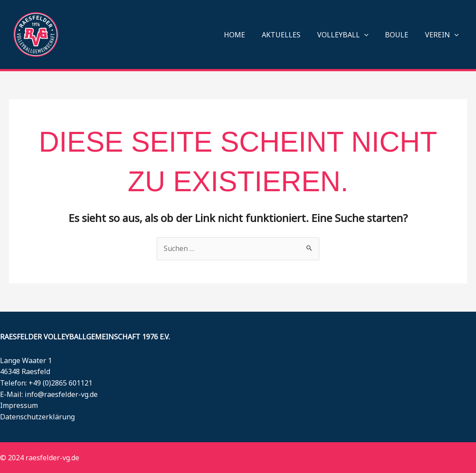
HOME (246, 35)
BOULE (401, 35)
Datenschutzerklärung (37, 417)
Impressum (19, 405)
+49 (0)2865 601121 (60, 383)
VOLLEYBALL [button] (350, 35)
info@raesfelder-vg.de (61, 394)
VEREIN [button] (443, 35)
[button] (371, 35)
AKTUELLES (290, 35)
